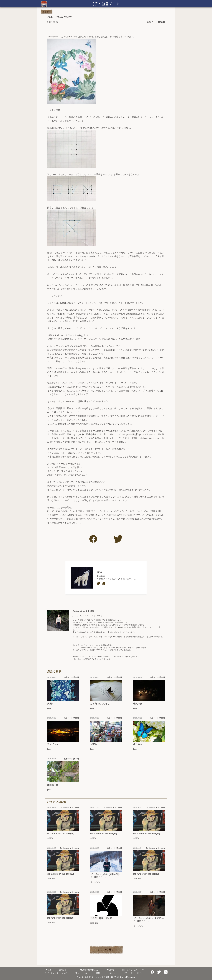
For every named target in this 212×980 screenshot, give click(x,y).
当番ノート (66, 970)
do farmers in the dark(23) (61, 874)
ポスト (112, 973)
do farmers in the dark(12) (147, 834)
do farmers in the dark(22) (104, 834)
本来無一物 (53, 785)
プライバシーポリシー (134, 973)
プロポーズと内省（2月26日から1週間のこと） (105, 876)
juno (99, 572)
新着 (48, 970)
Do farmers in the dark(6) (146, 874)
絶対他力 (138, 744)
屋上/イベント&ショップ (133, 970)
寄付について (82, 973)
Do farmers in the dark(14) (61, 834)
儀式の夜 (138, 704)
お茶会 (94, 744)
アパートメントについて (56, 973)
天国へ (51, 704)
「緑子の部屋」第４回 (101, 918)
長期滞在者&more (90, 970)
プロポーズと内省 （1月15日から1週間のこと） (148, 920)
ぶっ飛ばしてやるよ (100, 704)
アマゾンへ (53, 744)
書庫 (98, 973)
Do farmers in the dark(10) (61, 918)
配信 (110, 970)
